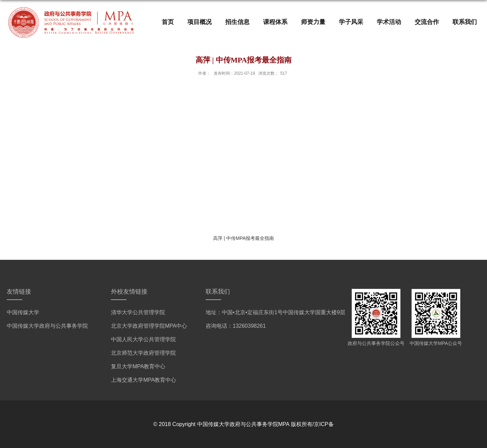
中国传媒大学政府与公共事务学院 (47, 326)
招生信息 (237, 22)
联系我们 (465, 22)
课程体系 (275, 22)
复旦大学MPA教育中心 (138, 366)
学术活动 (389, 22)
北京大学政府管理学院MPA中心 (149, 326)
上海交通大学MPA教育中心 (144, 380)
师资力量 (313, 22)
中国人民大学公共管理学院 (143, 339)
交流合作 (427, 22)
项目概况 (200, 22)
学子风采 (351, 22)
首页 (168, 22)
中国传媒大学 (23, 312)
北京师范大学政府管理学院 (143, 353)
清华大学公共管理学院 (138, 312)
